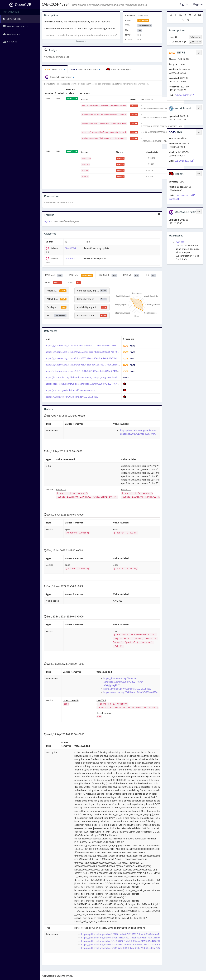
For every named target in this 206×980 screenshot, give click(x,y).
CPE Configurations (86, 70)
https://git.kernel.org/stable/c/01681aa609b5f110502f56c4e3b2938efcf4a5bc (86, 345)
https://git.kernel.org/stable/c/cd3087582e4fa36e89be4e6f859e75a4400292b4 (86, 358)
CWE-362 (180, 242)
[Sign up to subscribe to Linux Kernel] (195, 42)
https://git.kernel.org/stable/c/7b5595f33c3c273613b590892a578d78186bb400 (86, 352)
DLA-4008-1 (71, 248)
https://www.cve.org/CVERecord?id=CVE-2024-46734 (73, 397)
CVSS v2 (131, 275)
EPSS (53, 283)
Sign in (184, 4)
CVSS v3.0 (108, 275)
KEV (150, 275)
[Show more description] (81, 41)
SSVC (74, 283)
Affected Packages (119, 70)
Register (198, 4)
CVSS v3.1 (81, 275)
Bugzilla (174, 199)
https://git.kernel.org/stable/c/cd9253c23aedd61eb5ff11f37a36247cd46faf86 (85, 365)
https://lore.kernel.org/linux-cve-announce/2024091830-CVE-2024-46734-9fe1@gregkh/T (91, 384)
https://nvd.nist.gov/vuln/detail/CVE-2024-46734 (70, 390)
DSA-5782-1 (71, 259)
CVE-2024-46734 (56, 4)
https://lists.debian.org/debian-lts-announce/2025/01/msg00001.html (81, 377)
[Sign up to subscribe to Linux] (195, 37)
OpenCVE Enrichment (59, 77)
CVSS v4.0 (54, 275)
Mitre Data (55, 70)
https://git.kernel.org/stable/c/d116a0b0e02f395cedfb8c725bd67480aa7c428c (86, 371)
